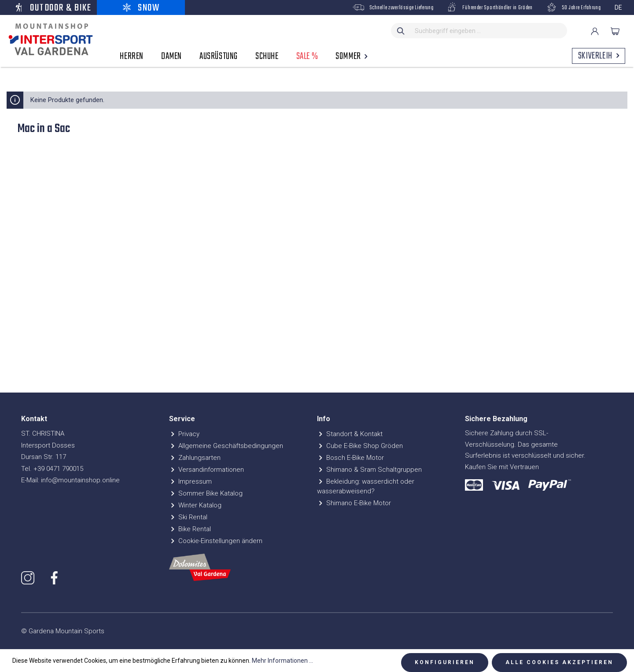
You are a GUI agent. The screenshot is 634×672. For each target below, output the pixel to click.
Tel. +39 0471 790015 (52, 469)
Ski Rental (188, 517)
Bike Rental (190, 529)
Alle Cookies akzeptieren (559, 662)
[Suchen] (401, 31)
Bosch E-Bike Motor (350, 458)
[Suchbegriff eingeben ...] (489, 31)
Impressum (190, 481)
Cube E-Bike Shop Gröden (360, 446)
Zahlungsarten (195, 458)
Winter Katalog (195, 505)
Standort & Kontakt (350, 434)
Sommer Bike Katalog (206, 493)
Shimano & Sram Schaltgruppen (369, 470)
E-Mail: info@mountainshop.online (70, 480)
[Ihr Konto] (595, 31)
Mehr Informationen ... (282, 661)
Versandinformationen (206, 470)
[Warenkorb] (615, 31)
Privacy (184, 434)
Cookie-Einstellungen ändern (216, 541)
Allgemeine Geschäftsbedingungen (226, 446)
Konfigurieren (445, 662)
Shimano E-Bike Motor (354, 503)
